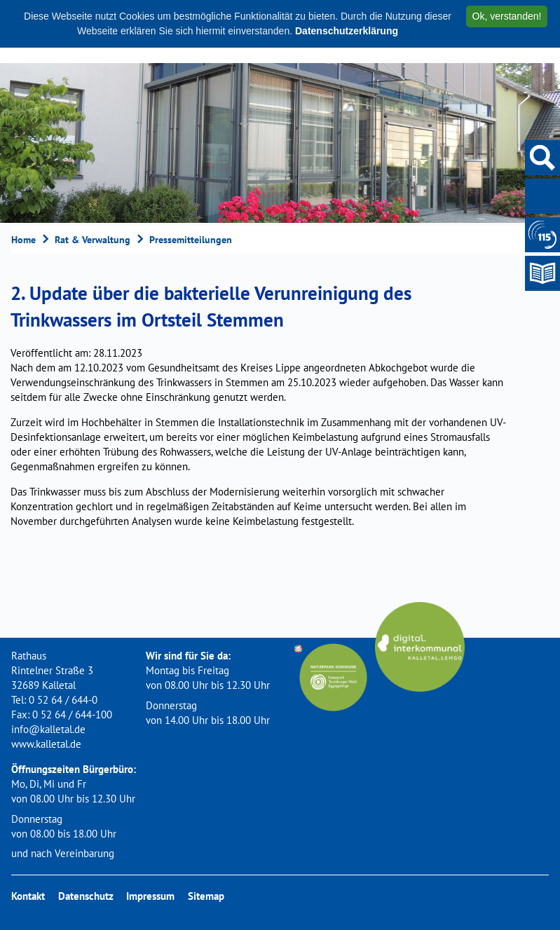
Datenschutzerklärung (347, 31)
